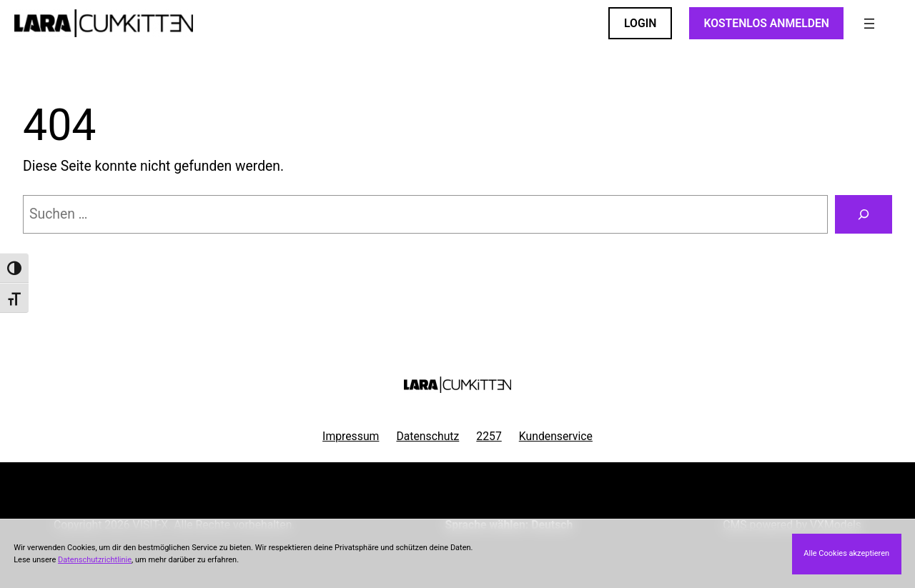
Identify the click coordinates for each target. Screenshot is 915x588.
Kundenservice (556, 436)
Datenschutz (427, 436)
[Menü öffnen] (869, 24)
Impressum (351, 436)
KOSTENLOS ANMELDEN (766, 23)
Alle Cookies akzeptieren (846, 553)
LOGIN (640, 23)
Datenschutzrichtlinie (95, 560)
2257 (489, 436)
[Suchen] (864, 214)
